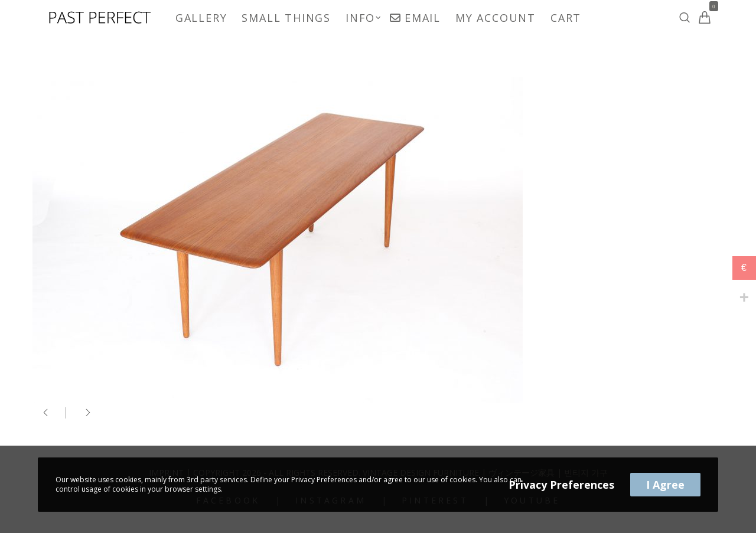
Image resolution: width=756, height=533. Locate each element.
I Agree (665, 485)
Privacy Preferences (561, 485)
